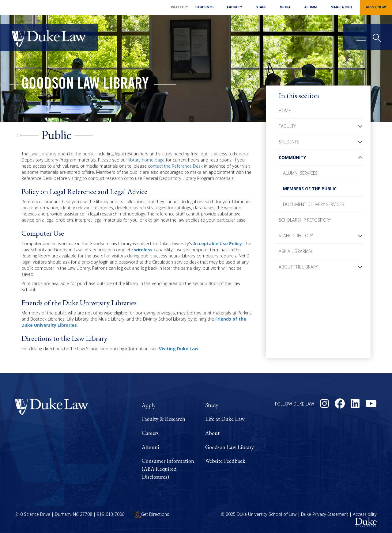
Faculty (235, 7)
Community (292, 157)
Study (212, 405)
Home (285, 110)
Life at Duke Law (225, 419)
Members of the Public (310, 189)
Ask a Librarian (295, 251)
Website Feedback (225, 461)
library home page (146, 160)
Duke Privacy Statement (325, 514)
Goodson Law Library (85, 85)
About (212, 433)
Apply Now (376, 7)
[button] (360, 126)
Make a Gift (342, 7)
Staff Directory (296, 236)
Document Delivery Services (313, 204)
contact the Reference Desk (175, 166)
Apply (149, 405)
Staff (261, 7)
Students (204, 7)
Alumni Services (300, 173)
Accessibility (365, 514)
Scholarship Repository (305, 220)
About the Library (298, 267)
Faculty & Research (164, 419)
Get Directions (152, 514)
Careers (150, 433)
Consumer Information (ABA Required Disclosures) (168, 469)
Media (285, 7)
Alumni (311, 7)
